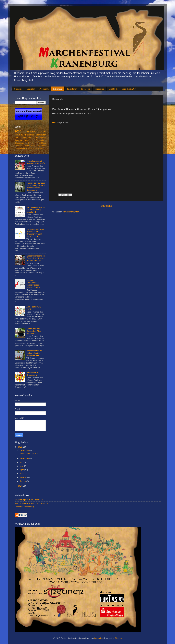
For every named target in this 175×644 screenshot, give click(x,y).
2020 (27, 146)
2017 (20, 486)
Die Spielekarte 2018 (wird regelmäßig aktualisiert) (35, 210)
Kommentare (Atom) (71, 212)
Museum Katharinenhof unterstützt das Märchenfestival (33, 284)
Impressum (100, 89)
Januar (23, 481)
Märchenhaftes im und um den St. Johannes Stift (34, 353)
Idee (16, 137)
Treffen (31, 143)
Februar (24, 477)
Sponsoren (86, 89)
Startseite (18, 89)
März (22, 474)
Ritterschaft (41, 140)
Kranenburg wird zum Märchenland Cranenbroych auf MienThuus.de (36, 233)
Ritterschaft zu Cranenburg (33, 374)
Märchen (27, 137)
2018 (18, 131)
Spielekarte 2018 (129, 89)
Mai (22, 466)
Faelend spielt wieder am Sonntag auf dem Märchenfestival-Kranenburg (36, 186)
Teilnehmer (72, 89)
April (22, 470)
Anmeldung (41, 143)
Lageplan (31, 89)
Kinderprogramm (22, 140)
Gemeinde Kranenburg (24, 507)
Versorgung (41, 137)
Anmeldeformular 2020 (29, 454)
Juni (22, 462)
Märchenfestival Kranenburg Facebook (31, 503)
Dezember (25, 450)
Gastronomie (20, 143)
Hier (54, 123)
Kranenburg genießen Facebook (29, 500)
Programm (44, 89)
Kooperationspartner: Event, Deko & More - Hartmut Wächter (36, 258)
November (25, 458)
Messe (25, 148)
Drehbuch (113, 89)
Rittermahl (58, 89)
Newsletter (41, 135)
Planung (19, 135)
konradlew (99, 638)
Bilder (33, 146)
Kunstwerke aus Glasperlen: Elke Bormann (34, 331)
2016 (43, 132)
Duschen (40, 148)
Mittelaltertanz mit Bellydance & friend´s (36, 162)
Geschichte (41, 146)
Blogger (118, 638)
